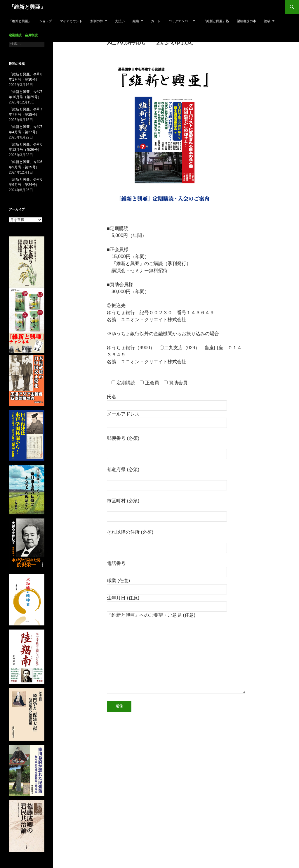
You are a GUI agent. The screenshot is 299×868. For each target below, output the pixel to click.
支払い (120, 21)
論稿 (267, 21)
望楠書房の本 (246, 21)
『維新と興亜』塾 (216, 21)
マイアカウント (71, 21)
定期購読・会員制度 (23, 35)
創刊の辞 (97, 21)
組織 (136, 21)
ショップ (46, 21)
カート (156, 21)
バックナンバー (180, 21)
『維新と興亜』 (27, 7)
